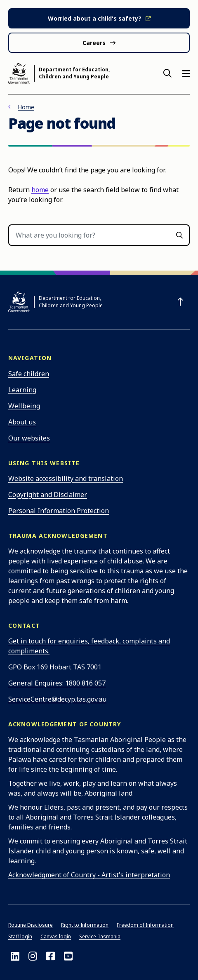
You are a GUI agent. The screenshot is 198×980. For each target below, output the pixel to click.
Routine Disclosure (31, 925)
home (40, 190)
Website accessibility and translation (66, 478)
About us (22, 422)
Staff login (20, 936)
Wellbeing (24, 406)
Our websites (29, 438)
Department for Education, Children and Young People (74, 73)
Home (26, 107)
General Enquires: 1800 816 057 (57, 683)
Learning (22, 390)
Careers (94, 43)
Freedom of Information (145, 925)
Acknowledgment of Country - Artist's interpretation (89, 875)
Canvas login (56, 936)
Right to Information (85, 925)
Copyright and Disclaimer (48, 495)
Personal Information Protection (59, 511)
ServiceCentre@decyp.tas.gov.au (57, 699)
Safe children (29, 374)
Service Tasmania (100, 936)
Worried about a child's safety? (95, 18)
